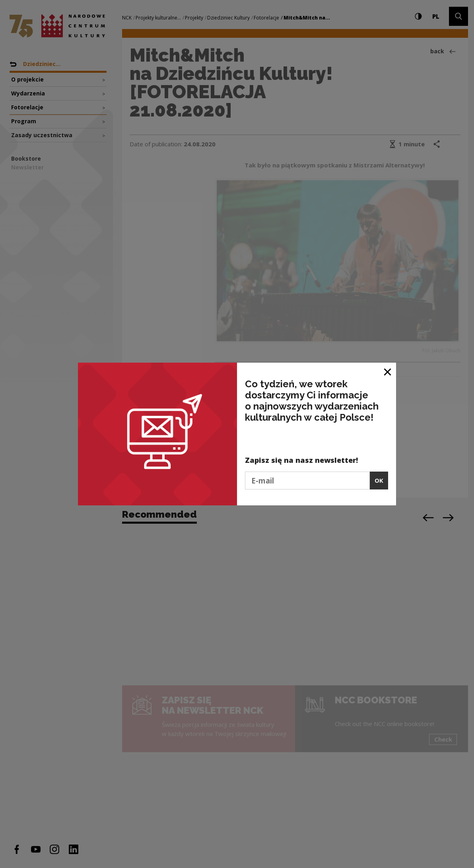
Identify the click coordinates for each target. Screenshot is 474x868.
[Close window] (388, 372)
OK (379, 480)
